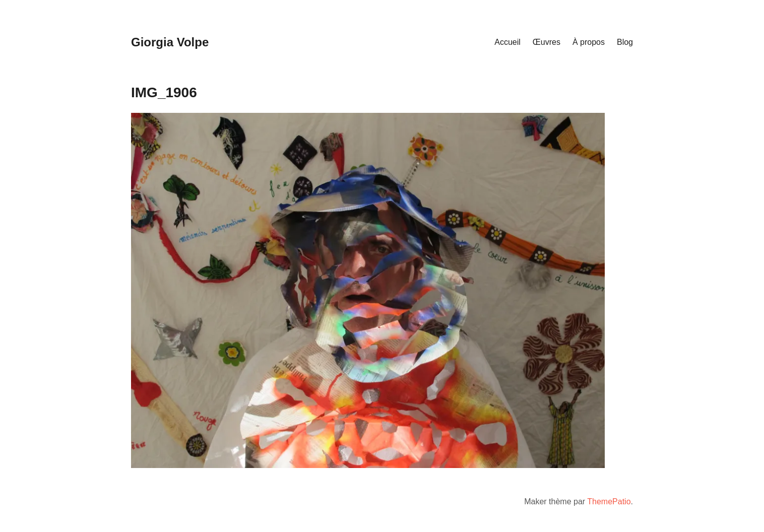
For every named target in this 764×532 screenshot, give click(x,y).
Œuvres (547, 42)
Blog (625, 42)
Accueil (507, 42)
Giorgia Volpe (170, 42)
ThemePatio (609, 502)
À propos (589, 42)
